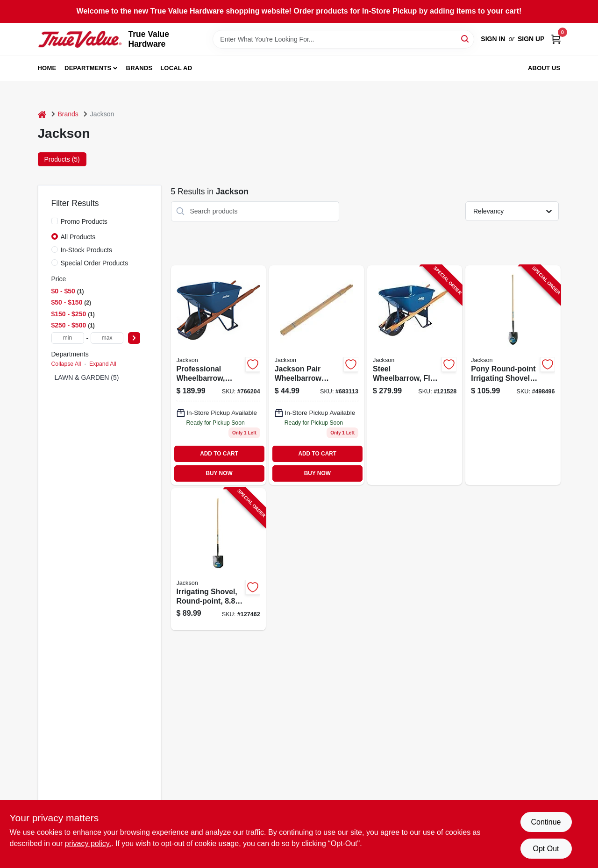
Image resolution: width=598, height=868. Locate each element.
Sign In (493, 39)
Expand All (103, 364)
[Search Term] (343, 39)
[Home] (42, 114)
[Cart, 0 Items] (556, 39)
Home (47, 68)
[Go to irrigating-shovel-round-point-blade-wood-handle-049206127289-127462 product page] (218, 559)
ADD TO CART (219, 454)
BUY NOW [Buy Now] (219, 473)
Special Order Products (95, 263)
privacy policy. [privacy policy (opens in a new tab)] (88, 843)
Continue (546, 822)
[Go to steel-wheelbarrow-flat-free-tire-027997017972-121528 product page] (415, 375)
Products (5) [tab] (62, 159)
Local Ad (176, 68)
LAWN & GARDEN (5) (87, 377)
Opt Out (546, 849)
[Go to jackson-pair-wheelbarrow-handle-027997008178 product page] (317, 375)
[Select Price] (134, 338)
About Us (544, 68)
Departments (88, 68)
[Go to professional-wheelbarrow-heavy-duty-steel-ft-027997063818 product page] (218, 375)
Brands (139, 68)
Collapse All (66, 364)
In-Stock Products (87, 250)
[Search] (466, 39)
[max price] (107, 338)
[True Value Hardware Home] (80, 39)
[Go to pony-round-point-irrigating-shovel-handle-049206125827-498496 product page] (513, 375)
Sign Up (531, 39)
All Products (78, 237)
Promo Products (84, 221)
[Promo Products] (55, 221)
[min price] (68, 338)
